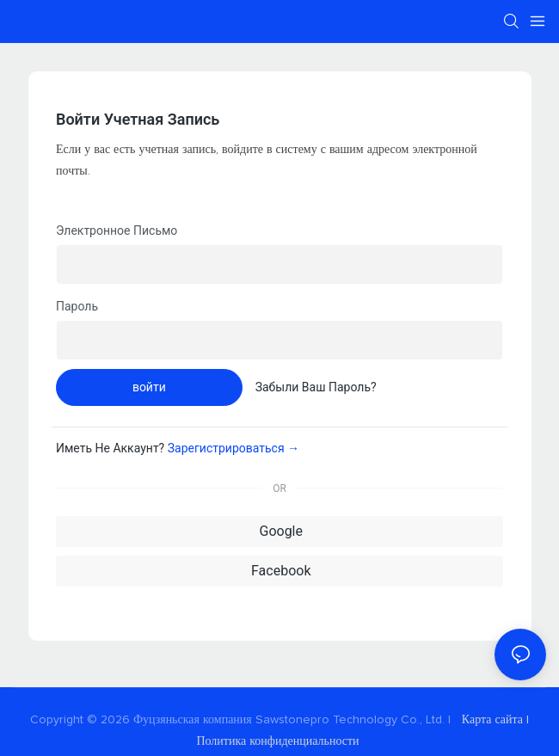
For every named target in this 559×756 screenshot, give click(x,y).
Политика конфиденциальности (279, 741)
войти (149, 387)
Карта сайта (492, 720)
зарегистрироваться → (233, 448)
